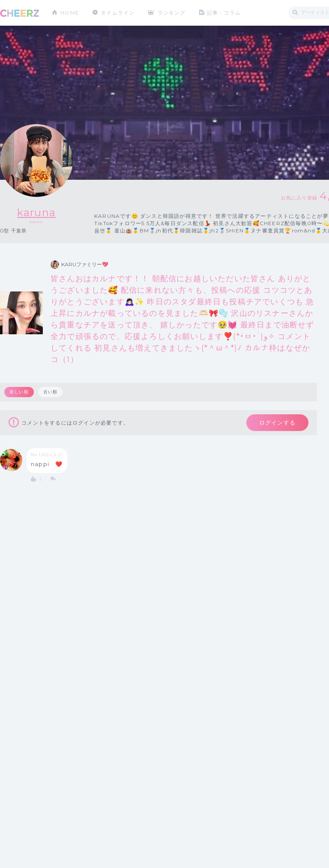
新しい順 (19, 392)
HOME (70, 13)
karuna (36, 213)
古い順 (51, 392)
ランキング (172, 13)
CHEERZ (19, 13)
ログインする (277, 422)
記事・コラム (224, 13)
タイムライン (118, 13)
